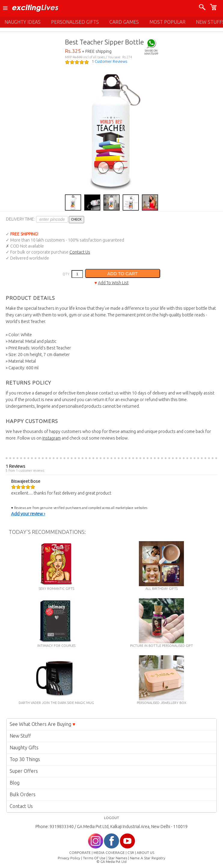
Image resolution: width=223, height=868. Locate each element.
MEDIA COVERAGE (109, 853)
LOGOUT (112, 818)
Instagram (52, 438)
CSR (131, 853)
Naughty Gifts (24, 748)
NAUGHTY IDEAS (23, 22)
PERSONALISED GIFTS (75, 22)
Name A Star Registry (148, 858)
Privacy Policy (69, 858)
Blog (15, 783)
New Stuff (20, 736)
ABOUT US (145, 853)
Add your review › (28, 514)
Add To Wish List (113, 283)
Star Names (118, 858)
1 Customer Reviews (109, 61)
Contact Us (80, 252)
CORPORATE (80, 853)
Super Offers (24, 771)
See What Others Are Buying (43, 724)
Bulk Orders (23, 794)
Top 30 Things (25, 759)
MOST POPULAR (167, 22)
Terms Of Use (94, 858)
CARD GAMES (124, 22)
